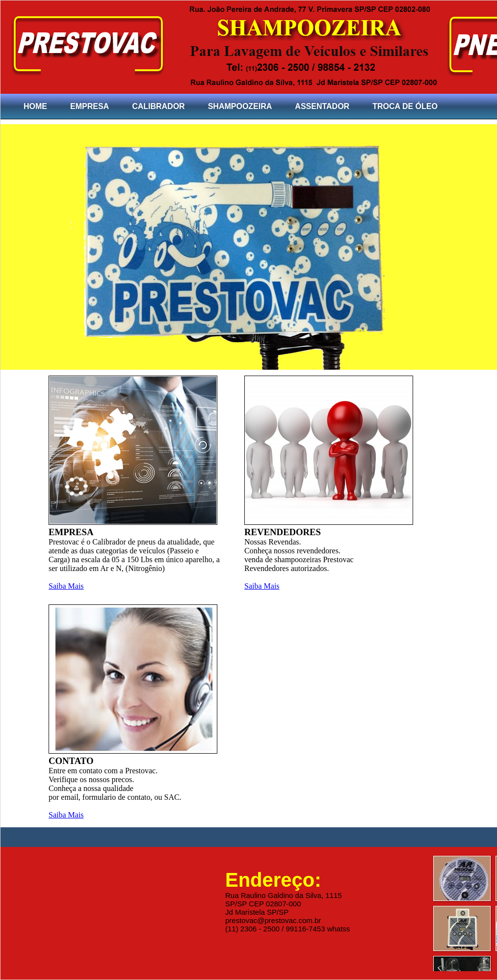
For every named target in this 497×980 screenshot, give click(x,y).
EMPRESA (90, 106)
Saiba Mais (66, 586)
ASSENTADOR (322, 106)
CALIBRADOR (158, 106)
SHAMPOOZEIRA (240, 106)
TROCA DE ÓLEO (405, 106)
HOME (35, 106)
